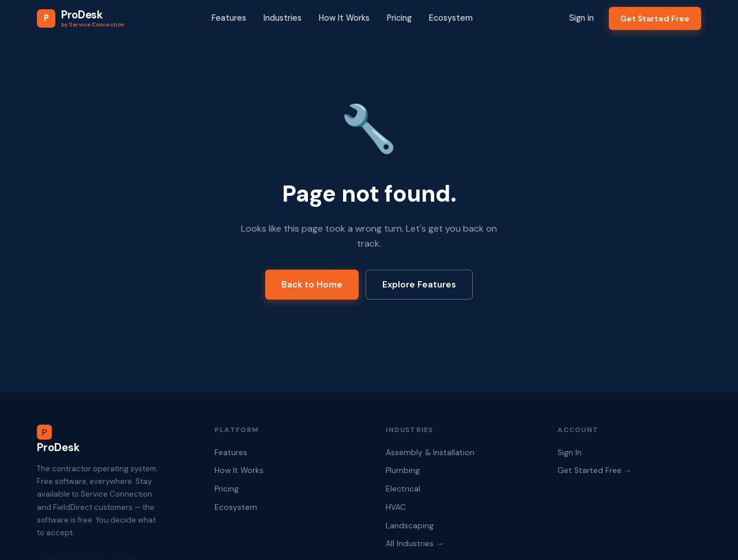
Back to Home (312, 285)
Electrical (403, 489)
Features (229, 18)
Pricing (399, 18)
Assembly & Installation (430, 453)
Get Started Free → (595, 470)
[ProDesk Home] (81, 18)
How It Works (344, 18)
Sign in (581, 18)
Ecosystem (451, 18)
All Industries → (415, 544)
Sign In (570, 453)
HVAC (396, 507)
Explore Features (419, 285)
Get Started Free (655, 18)
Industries (283, 18)
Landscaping (410, 526)
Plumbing (403, 470)
